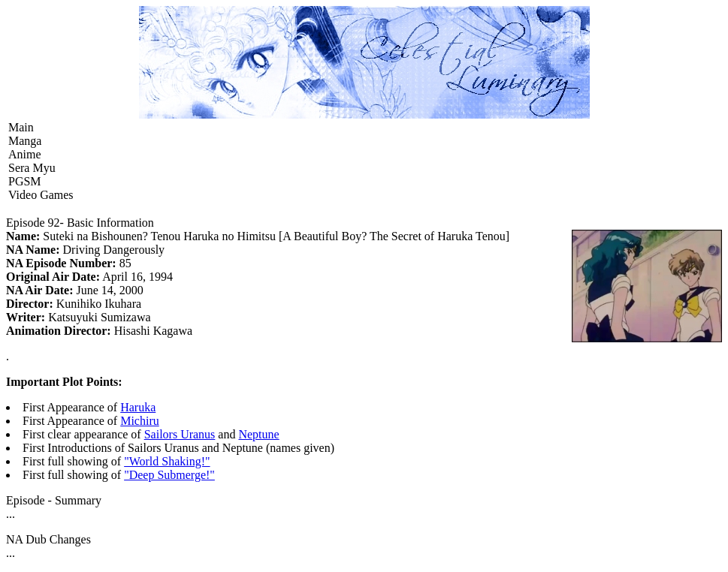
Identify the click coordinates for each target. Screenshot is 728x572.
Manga (25, 141)
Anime (25, 154)
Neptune (258, 434)
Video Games (41, 195)
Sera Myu (32, 168)
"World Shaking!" (167, 461)
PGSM (25, 181)
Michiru (140, 421)
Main (21, 127)
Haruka (138, 407)
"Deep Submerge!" (169, 475)
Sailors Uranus (180, 434)
